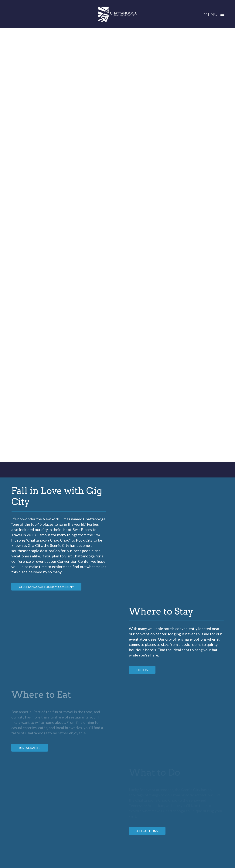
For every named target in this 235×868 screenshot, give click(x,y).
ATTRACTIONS (147, 831)
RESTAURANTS (30, 748)
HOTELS (142, 670)
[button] (215, 14)
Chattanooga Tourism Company (46, 587)
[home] (117, 14)
